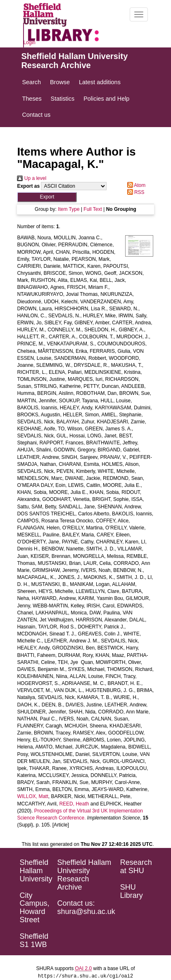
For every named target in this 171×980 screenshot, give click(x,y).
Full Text (93, 209)
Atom (135, 185)
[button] (47, 197)
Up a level (32, 178)
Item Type (69, 209)
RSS (135, 192)
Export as (28, 186)
